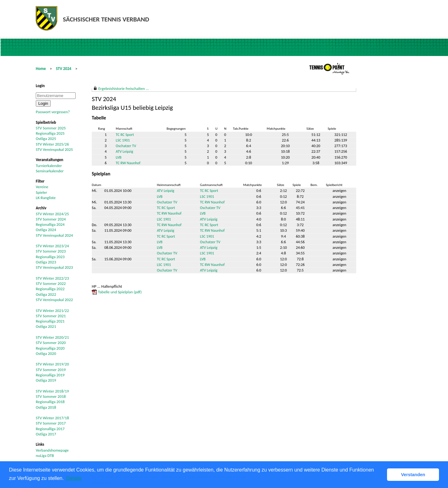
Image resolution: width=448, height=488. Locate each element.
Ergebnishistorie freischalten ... (124, 88)
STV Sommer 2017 (51, 423)
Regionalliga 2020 (50, 348)
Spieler (41, 192)
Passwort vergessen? (53, 112)
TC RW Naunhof (128, 163)
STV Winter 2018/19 (52, 391)
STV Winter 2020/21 (52, 337)
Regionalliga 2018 (50, 402)
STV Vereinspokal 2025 (54, 149)
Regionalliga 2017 (50, 429)
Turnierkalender (49, 166)
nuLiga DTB (45, 455)
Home (41, 69)
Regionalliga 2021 (50, 321)
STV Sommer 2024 (51, 219)
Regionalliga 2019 (50, 375)
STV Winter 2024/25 (52, 214)
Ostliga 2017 (46, 434)
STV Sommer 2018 (51, 396)
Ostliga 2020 (46, 353)
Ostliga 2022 (46, 294)
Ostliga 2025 (46, 139)
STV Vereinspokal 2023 (54, 267)
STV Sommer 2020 (51, 343)
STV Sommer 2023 (51, 251)
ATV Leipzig (124, 151)
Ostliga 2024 (46, 230)
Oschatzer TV (126, 146)
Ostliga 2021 (46, 326)
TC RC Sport (125, 135)
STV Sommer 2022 (51, 284)
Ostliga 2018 (46, 407)
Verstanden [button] (413, 475)
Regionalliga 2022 (50, 289)
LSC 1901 (123, 140)
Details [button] (74, 478)
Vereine (42, 187)
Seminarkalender (50, 171)
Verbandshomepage (52, 450)
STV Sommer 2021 (51, 316)
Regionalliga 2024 (50, 224)
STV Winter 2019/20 (52, 364)
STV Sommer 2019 (51, 370)
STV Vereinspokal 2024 (54, 235)
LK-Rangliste (46, 198)
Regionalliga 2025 (50, 133)
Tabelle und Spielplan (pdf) (120, 292)
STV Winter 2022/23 (52, 278)
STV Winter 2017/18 (52, 418)
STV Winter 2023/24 (52, 246)
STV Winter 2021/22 (52, 311)
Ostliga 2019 (46, 380)
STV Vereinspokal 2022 (54, 300)
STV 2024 (64, 69)
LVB (119, 157)
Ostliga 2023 (46, 262)
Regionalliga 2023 (50, 257)
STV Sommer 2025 (51, 128)
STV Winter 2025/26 (52, 144)
